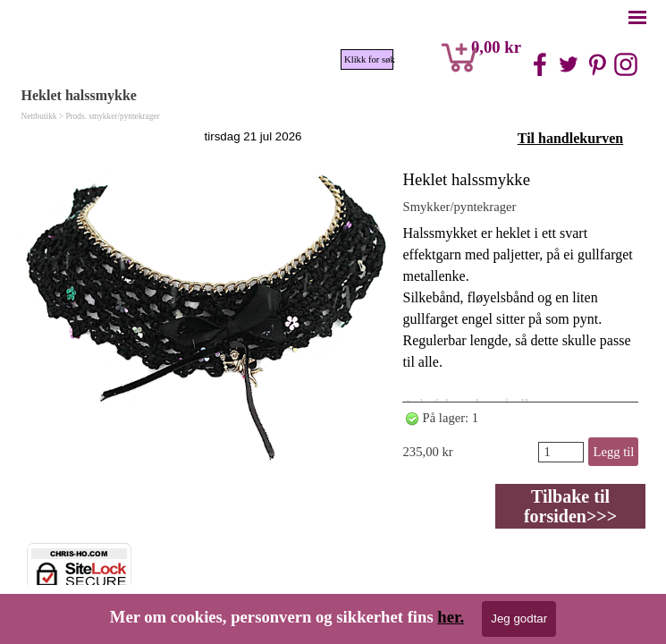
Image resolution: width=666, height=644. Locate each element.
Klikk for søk (369, 59)
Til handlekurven (570, 138)
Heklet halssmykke (466, 179)
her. (451, 617)
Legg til (613, 452)
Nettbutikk (39, 116)
